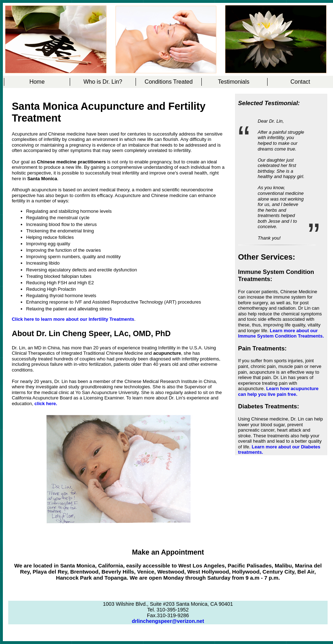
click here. (46, 404)
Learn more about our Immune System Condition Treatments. (281, 333)
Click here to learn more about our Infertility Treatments (73, 319)
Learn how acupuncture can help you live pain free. (278, 391)
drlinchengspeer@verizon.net (168, 621)
